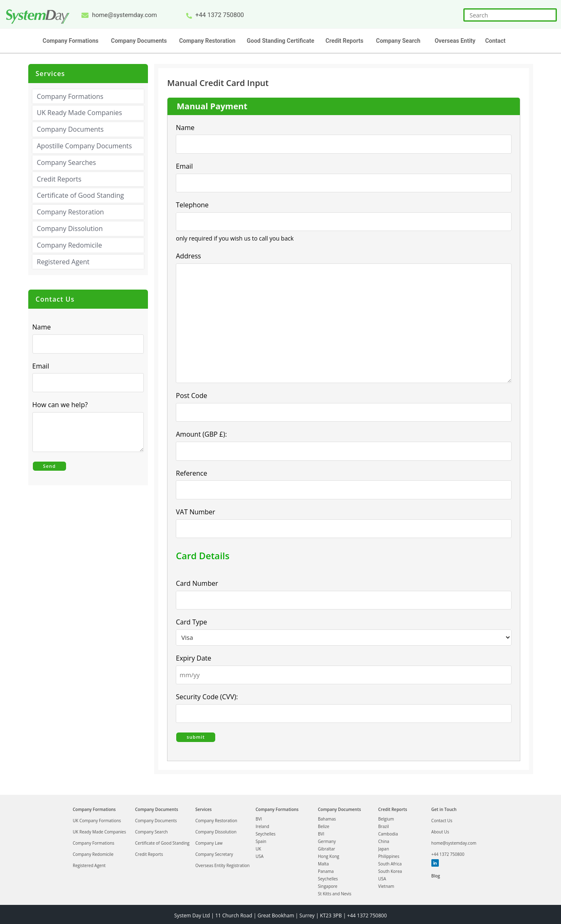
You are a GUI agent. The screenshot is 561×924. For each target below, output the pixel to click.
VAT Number (196, 511)
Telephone (192, 204)
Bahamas (327, 816)
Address (191, 256)
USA (260, 854)
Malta (323, 861)
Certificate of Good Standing (81, 195)
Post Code (191, 395)
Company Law (209, 840)
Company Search (151, 829)
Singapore (328, 884)
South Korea (390, 869)
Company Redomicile (70, 245)
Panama (326, 869)
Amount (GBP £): (201, 434)
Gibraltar (326, 846)
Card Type (191, 621)
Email (186, 166)
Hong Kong (328, 854)
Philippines (389, 854)
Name (185, 128)
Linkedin (435, 860)
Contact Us (442, 818)
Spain (261, 839)
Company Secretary (214, 852)
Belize (324, 824)
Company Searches (66, 162)
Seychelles (266, 831)
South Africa (390, 861)
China (384, 839)
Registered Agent (63, 262)
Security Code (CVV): (207, 695)
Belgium (386, 816)
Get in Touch (444, 807)
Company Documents (70, 129)
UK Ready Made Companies (80, 113)
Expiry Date (193, 657)
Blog (436, 873)
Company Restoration (71, 212)
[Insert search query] (510, 15)
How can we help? (62, 405)
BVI (259, 816)
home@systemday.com (454, 840)
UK (258, 846)
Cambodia (388, 831)
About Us (440, 829)
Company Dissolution (70, 229)
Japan (384, 846)
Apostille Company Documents (85, 146)
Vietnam (386, 884)
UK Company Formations (97, 818)
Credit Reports (59, 179)
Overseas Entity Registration (223, 863)
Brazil (384, 824)
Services (203, 807)
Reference (191, 472)
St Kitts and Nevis (335, 891)
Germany (327, 839)
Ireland (262, 824)
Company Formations (70, 96)
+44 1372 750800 (448, 852)
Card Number (197, 582)
